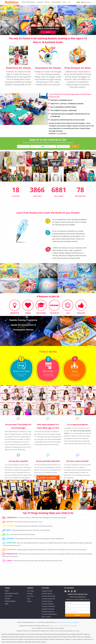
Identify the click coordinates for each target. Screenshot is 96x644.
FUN (68, 313)
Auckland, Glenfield (48, 604)
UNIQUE (28, 313)
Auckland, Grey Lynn (48, 612)
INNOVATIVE (15, 313)
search (48, 32)
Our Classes (30, 591)
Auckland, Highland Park (49, 614)
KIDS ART (8, 599)
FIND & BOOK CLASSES (11, 593)
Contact (29, 601)
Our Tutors (30, 596)
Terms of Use (54, 626)
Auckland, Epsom (47, 601)
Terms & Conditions (64, 626)
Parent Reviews (56, 2)
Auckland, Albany (47, 591)
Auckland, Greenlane (48, 609)
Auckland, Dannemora (48, 599)
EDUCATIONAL (41, 313)
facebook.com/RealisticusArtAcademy (68, 622)
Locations (40, 2)
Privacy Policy (73, 626)
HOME (7, 591)
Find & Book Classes (28, 2)
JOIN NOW (74, 146)
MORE (7, 604)
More (65, 2)
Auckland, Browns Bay (48, 596)
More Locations (46, 617)
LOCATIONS (8, 596)
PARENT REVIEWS (10, 601)
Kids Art (47, 2)
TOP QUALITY (54, 313)
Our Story (30, 593)
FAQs (28, 599)
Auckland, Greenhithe (48, 606)
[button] (69, 1)
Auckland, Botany (47, 593)
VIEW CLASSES (47, 478)
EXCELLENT (81, 313)
